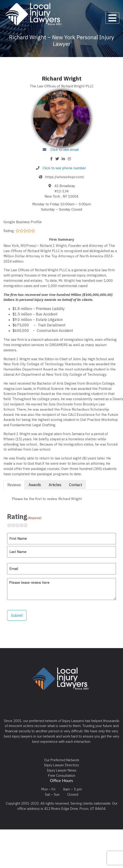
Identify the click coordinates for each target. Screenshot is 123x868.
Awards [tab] (35, 485)
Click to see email (65, 149)
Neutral (19, 525)
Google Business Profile (23, 222)
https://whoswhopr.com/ (65, 177)
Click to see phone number (64, 168)
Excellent (27, 525)
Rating (24, 516)
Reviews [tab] (14, 485)
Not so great (15, 525)
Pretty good (23, 525)
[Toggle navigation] (112, 18)
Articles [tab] (55, 485)
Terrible (11, 525)
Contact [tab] (76, 485)
